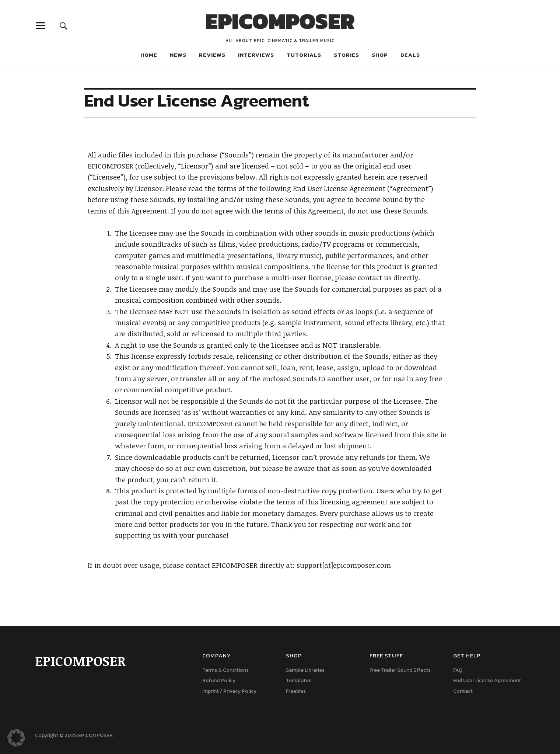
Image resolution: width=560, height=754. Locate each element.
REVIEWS (212, 55)
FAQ (458, 670)
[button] (16, 738)
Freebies (296, 691)
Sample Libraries (305, 670)
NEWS (178, 55)
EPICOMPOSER (280, 21)
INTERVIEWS (256, 55)
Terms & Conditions (225, 670)
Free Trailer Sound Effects (400, 670)
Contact (463, 691)
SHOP (380, 55)
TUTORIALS (304, 55)
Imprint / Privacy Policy (229, 691)
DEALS (410, 55)
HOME (149, 55)
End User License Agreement (487, 680)
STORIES (346, 55)
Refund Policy (219, 680)
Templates (299, 680)
